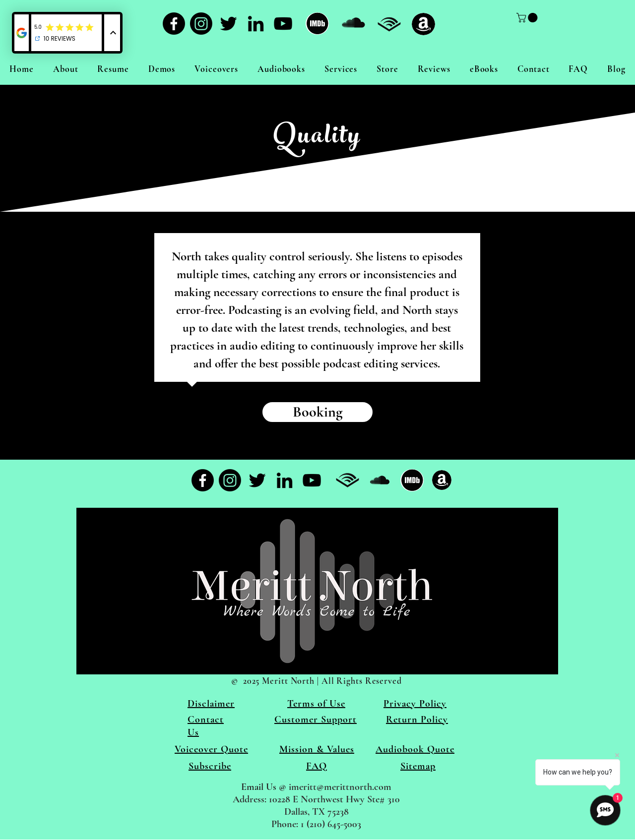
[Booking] (317, 412)
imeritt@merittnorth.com (340, 787)
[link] (528, 18)
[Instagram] (201, 24)
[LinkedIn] (256, 24)
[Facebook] (174, 24)
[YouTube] (283, 24)
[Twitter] (228, 24)
